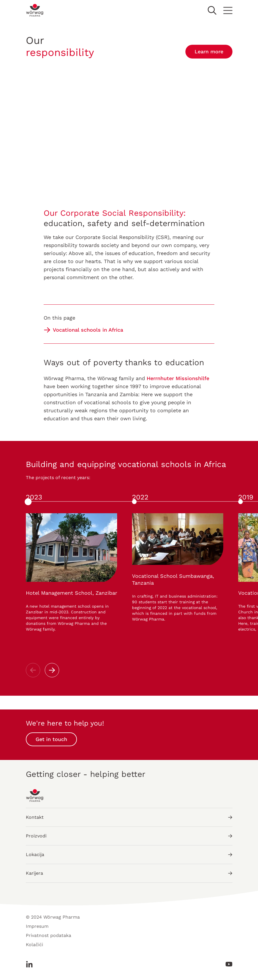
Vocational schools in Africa (88, 330)
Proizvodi (129, 836)
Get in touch (51, 739)
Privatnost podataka (49, 935)
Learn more (209, 51)
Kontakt (129, 817)
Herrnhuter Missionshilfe (178, 378)
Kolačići (34, 945)
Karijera (129, 873)
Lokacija (129, 854)
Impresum (37, 926)
